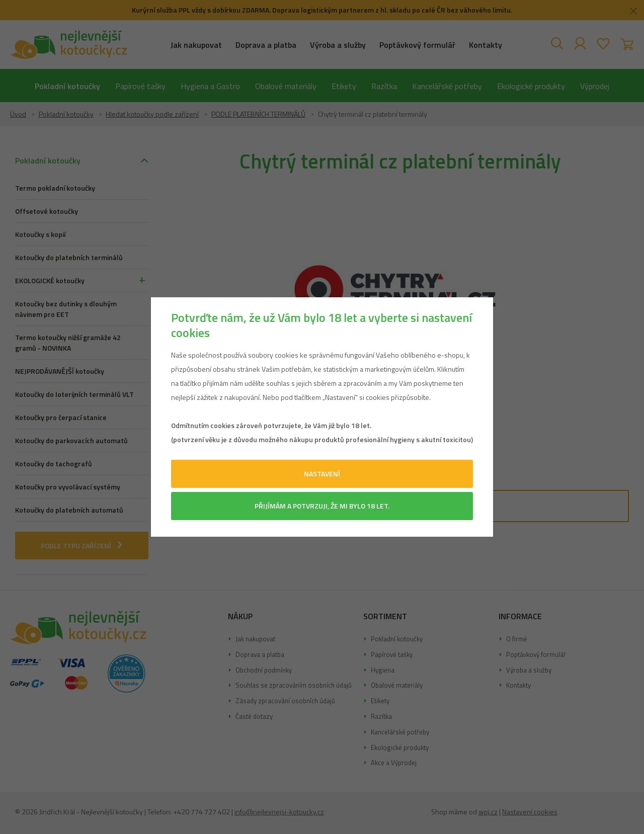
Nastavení (322, 474)
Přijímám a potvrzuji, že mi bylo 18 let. (322, 506)
